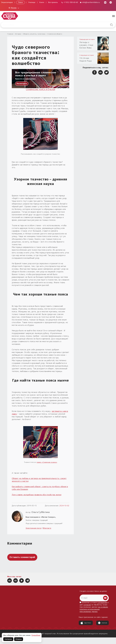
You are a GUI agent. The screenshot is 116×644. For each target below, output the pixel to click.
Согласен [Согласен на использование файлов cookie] (8, 639)
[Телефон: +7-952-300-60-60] (70, 2)
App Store (86, 623)
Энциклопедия (7, 2)
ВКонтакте (47, 528)
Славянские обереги (55, 34)
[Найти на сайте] (111, 25)
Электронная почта (33, 528)
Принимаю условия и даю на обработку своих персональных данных (94, 607)
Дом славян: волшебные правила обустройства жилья (37, 495)
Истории (18, 34)
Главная (10, 34)
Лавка (21, 2)
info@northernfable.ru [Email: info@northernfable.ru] (90, 2)
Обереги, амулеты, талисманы (34, 34)
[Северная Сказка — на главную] (10, 16)
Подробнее (36, 635)
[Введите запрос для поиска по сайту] (50, 25)
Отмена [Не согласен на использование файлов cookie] (19, 639)
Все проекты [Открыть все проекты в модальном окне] (53, 2)
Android (102, 623)
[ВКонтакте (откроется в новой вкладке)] (105, 2)
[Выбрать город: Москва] (14, 8)
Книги (42, 2)
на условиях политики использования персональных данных (94, 609)
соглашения (102, 602)
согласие (87, 605)
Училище (32, 2)
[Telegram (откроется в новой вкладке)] (111, 2)
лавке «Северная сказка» (47, 462)
